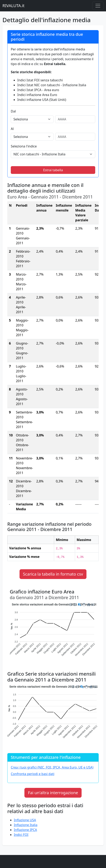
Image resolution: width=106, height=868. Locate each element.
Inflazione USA (25, 820)
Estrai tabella (53, 170)
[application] (53, 632)
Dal (13, 111)
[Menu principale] (98, 6)
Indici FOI (21, 835)
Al (12, 129)
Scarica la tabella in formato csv (53, 574)
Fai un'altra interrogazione (53, 793)
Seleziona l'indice (24, 146)
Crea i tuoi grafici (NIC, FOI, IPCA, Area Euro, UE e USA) (52, 767)
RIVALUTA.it (13, 6)
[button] (70, 604)
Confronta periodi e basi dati (33, 774)
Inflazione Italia (26, 825)
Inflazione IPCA (25, 830)
